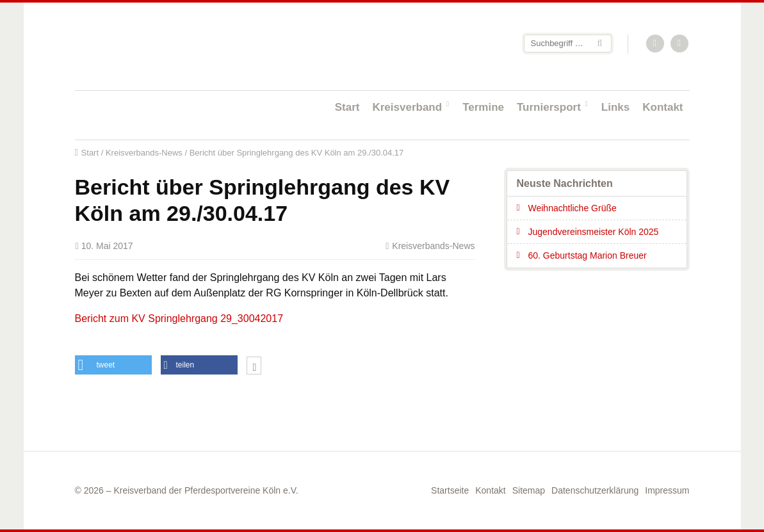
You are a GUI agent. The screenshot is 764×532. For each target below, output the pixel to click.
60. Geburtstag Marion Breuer (588, 255)
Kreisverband (407, 107)
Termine (483, 107)
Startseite (158, 46)
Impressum (667, 490)
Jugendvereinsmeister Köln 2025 (594, 232)
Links (615, 107)
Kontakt (662, 107)
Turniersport (549, 107)
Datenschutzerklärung (595, 490)
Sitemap (529, 490)
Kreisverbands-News (144, 153)
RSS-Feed (656, 44)
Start (347, 107)
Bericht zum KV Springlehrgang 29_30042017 (179, 318)
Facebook (680, 44)
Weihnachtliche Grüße (573, 208)
